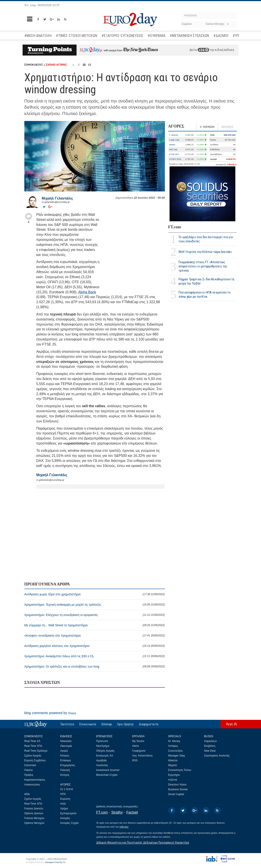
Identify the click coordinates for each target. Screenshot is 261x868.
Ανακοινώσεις (32, 785)
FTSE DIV (174, 154)
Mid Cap (173, 149)
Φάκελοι (173, 760)
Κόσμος (65, 756)
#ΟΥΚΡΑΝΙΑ (156, 36)
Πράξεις (29, 775)
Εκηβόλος (210, 746)
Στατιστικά (30, 765)
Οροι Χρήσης (125, 724)
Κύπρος (65, 775)
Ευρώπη (65, 799)
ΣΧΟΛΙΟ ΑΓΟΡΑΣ (56, 65)
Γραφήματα (139, 751)
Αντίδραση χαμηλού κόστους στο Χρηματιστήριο (95, 646)
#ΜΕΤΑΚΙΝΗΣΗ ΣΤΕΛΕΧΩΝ (189, 36)
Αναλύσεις (102, 765)
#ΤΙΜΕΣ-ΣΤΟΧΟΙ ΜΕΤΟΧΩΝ (77, 36)
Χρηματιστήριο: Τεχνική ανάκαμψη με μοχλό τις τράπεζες (95, 605)
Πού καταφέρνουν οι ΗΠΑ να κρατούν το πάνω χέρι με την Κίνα (205, 294)
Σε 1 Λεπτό (67, 789)
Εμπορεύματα (68, 813)
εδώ (203, 50)
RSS (135, 760)
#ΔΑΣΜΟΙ (221, 36)
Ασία (63, 804)
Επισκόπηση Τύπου (180, 770)
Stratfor (117, 812)
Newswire (66, 741)
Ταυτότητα (67, 724)
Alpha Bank (87, 292)
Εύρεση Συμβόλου (35, 760)
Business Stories (178, 789)
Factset (132, 812)
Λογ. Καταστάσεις (143, 756)
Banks (172, 145)
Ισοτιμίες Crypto (70, 823)
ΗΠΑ (63, 794)
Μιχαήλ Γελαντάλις (57, 198)
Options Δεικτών (34, 813)
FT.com (175, 227)
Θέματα (173, 765)
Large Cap (174, 140)
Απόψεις (173, 746)
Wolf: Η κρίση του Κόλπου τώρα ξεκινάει (205, 252)
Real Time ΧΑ (32, 741)
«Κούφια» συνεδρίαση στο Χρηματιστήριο (95, 636)
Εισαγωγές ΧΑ (105, 756)
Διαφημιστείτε (149, 724)
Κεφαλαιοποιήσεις (35, 780)
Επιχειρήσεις (68, 765)
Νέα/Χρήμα (103, 746)
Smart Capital (176, 794)
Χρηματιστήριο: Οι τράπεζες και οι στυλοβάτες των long (95, 666)
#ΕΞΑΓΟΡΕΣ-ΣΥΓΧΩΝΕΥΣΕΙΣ (122, 36)
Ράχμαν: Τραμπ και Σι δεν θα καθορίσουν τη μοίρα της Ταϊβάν (206, 281)
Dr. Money (174, 741)
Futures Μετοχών (34, 818)
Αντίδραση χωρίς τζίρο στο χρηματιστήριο (95, 594)
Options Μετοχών (34, 823)
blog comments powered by (50, 713)
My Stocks (138, 741)
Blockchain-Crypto (107, 775)
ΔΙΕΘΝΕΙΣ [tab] (227, 127)
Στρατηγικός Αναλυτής (217, 756)
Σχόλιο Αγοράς (33, 756)
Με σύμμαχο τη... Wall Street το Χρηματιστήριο (95, 625)
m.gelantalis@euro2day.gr (56, 202)
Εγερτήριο (174, 775)
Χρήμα (64, 809)
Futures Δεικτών (34, 809)
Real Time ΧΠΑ (33, 746)
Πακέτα (29, 770)
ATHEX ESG (175, 159)
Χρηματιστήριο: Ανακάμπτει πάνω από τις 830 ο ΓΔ (95, 656)
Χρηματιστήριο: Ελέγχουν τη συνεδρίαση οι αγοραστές (95, 615)
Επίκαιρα (66, 760)
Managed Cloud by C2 (55, 862)
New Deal (210, 751)
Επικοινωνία (88, 724)
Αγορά (64, 751)
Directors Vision (177, 785)
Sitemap (107, 724)
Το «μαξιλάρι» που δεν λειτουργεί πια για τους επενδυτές (206, 239)
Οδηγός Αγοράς (105, 751)
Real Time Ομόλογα (36, 751)
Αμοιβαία (102, 760)
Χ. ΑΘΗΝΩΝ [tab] (207, 127)
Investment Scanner (108, 770)
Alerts (136, 746)
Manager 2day (177, 756)
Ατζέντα (173, 780)
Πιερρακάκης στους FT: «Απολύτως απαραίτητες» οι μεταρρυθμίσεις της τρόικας (203, 266)
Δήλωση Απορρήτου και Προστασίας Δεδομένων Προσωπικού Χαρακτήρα (143, 843)
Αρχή (229, 724)
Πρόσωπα (102, 741)
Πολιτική (65, 770)
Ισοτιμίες (65, 818)
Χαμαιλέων (211, 741)
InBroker (124, 827)
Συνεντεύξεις (176, 751)
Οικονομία (66, 746)
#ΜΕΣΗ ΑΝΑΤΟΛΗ (38, 36)
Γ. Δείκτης (174, 135)
